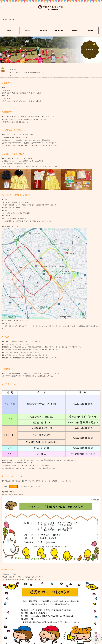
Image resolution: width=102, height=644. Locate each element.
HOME (5, 20)
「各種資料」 (14, 486)
